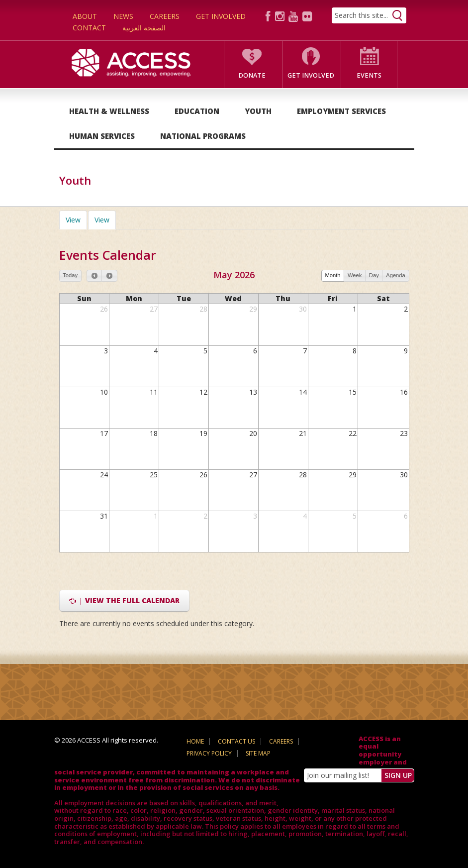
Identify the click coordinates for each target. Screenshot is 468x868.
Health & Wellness (109, 111)
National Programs (203, 136)
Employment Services (341, 111)
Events (369, 75)
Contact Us (236, 741)
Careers (165, 16)
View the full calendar (125, 600)
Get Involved (221, 16)
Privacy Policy (209, 753)
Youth (258, 111)
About (85, 16)
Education (197, 111)
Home (195, 741)
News (123, 16)
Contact (89, 28)
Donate (252, 75)
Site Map (258, 753)
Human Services (102, 136)
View (76, 220)
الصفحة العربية (144, 28)
